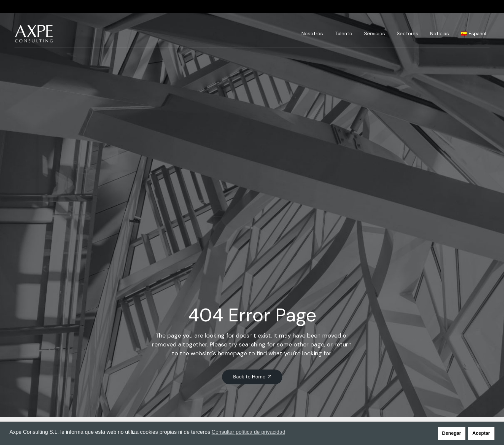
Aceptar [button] (481, 433)
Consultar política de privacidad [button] (249, 432)
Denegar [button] (452, 433)
